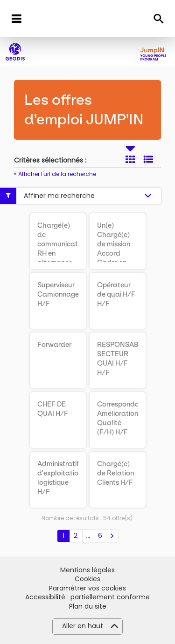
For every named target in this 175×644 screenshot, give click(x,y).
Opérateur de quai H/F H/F (116, 294)
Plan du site (88, 607)
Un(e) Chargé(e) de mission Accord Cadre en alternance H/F (115, 253)
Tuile (130, 159)
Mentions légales (87, 570)
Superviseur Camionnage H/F (58, 294)
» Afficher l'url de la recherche (55, 174)
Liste (148, 159)
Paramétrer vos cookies (87, 588)
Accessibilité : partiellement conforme (87, 597)
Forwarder (54, 345)
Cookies (87, 579)
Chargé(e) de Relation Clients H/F (115, 473)
